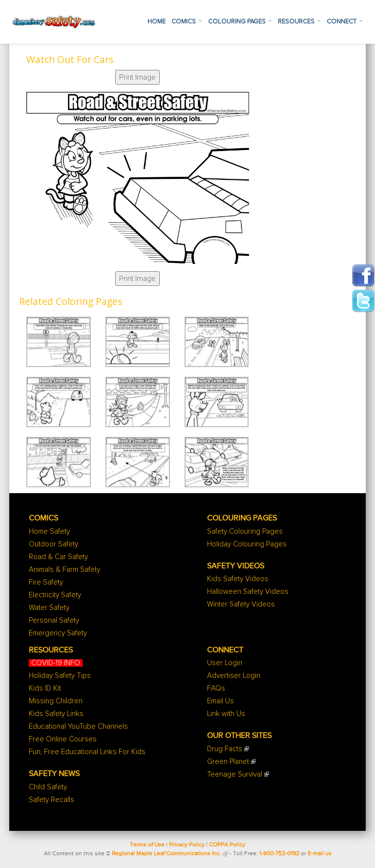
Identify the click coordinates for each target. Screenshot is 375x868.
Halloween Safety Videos (248, 592)
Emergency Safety (58, 633)
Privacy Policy (187, 845)
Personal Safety (54, 620)
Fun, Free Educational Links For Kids (87, 752)
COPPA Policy (227, 845)
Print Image (137, 77)
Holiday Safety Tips (60, 676)
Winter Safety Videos (241, 604)
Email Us (220, 701)
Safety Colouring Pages (245, 532)
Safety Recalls (52, 800)
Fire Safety (46, 582)
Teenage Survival (235, 774)
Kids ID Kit (45, 688)
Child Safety (48, 787)
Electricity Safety (55, 595)
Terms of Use (147, 845)
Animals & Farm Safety (64, 570)
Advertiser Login (234, 676)
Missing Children (56, 701)
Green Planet (228, 762)
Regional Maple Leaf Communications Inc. (167, 854)
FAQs (216, 688)
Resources (299, 22)
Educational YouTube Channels (78, 727)
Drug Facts (225, 749)
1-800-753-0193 (279, 854)
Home (156, 22)
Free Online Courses (63, 739)
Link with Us (226, 714)
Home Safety (49, 532)
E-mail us (320, 854)
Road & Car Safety (58, 557)
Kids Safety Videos (238, 579)
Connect (345, 22)
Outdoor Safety (53, 544)
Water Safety (49, 608)
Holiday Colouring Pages (247, 544)
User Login (225, 663)
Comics (187, 22)
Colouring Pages (240, 22)
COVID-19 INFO (56, 663)
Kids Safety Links (56, 714)
